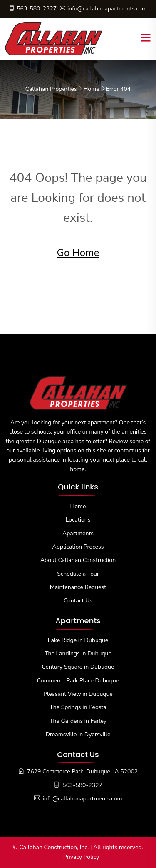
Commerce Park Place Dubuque (78, 681)
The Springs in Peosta (78, 707)
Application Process (78, 547)
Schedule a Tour (78, 574)
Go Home (78, 253)
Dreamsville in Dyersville (78, 734)
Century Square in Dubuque (78, 667)
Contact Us (78, 601)
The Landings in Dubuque (78, 654)
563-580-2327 (33, 9)
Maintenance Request (78, 587)
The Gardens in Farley (78, 721)
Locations (78, 520)
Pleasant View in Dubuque (78, 694)
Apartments (78, 533)
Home (92, 89)
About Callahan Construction (78, 560)
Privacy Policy (81, 857)
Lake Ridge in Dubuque (78, 640)
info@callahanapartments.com (103, 9)
